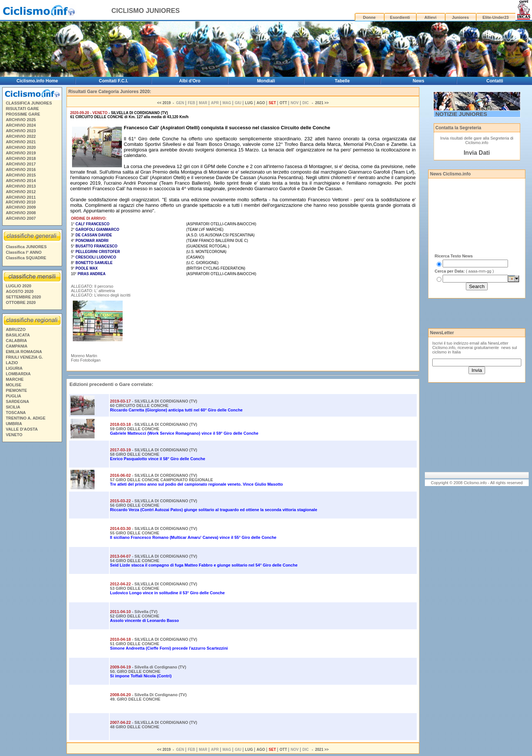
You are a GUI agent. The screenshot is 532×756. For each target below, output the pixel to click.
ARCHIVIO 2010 (21, 202)
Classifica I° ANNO (24, 252)
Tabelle (342, 81)
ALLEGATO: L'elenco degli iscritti (101, 295)
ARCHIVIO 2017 (21, 164)
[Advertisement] (32, 557)
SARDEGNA (18, 401)
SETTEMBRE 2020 (23, 297)
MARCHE (15, 379)
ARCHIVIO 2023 (21, 131)
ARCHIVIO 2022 (21, 136)
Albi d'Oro (190, 81)
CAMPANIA (17, 346)
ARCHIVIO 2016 (21, 170)
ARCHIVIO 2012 (21, 192)
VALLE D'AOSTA (22, 429)
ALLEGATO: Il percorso (92, 286)
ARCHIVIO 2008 (21, 213)
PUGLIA (14, 396)
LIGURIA (14, 368)
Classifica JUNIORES (26, 247)
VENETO (14, 435)
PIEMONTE (16, 390)
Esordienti (400, 17)
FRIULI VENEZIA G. (24, 357)
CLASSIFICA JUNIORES (29, 103)
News (418, 81)
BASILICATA (18, 335)
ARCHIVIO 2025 (21, 120)
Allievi (430, 17)
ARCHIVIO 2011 (21, 197)
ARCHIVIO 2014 (21, 181)
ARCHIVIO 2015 (21, 175)
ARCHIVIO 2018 (21, 158)
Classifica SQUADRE (26, 258)
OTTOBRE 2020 (21, 302)
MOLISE (14, 385)
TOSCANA (16, 413)
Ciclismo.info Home (37, 81)
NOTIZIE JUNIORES (461, 114)
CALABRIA (16, 341)
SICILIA (13, 407)
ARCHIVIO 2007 (21, 218)
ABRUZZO (16, 329)
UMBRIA (14, 424)
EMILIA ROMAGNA (24, 352)
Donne (369, 17)
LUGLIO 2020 (19, 286)
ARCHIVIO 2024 (21, 125)
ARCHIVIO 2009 (21, 207)
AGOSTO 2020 (20, 291)
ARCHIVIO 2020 (21, 147)
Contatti (495, 81)
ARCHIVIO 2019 (21, 153)
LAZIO (12, 363)
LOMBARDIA (18, 374)
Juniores (460, 17)
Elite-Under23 (496, 17)
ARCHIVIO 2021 (21, 142)
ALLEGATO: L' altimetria (93, 291)
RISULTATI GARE (23, 109)
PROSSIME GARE (23, 114)
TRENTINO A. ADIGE (26, 418)
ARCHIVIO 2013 (21, 186)
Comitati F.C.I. (114, 81)
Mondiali (266, 81)
